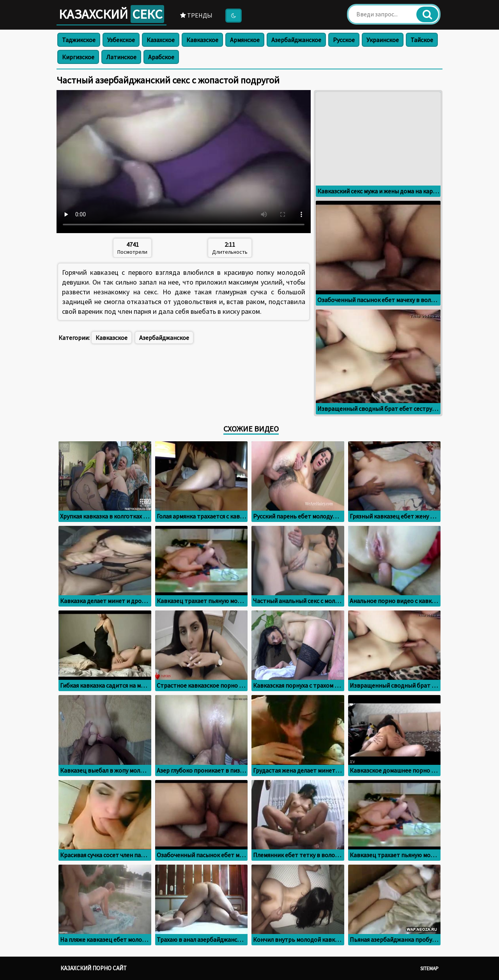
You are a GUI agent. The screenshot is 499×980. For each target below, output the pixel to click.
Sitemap (429, 969)
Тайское (422, 40)
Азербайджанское (296, 40)
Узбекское (121, 40)
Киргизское (78, 57)
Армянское (245, 40)
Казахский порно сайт (94, 968)
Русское (344, 40)
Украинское (383, 40)
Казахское (161, 40)
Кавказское (202, 40)
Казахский (111, 14)
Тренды (196, 15)
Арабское (161, 57)
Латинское (121, 57)
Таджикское (79, 40)
